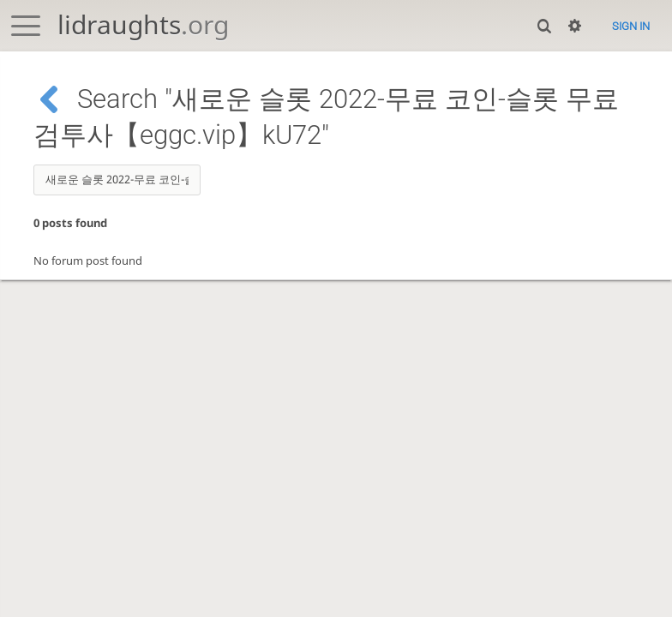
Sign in (631, 26)
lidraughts (143, 24)
